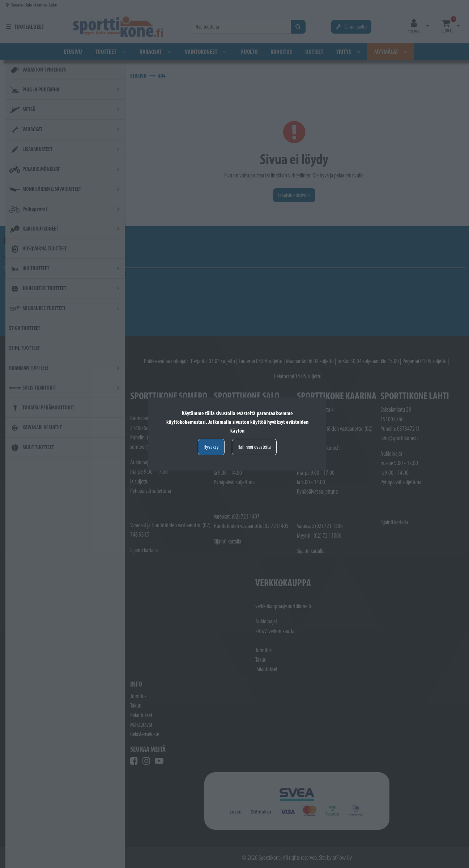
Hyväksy (211, 447)
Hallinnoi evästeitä (254, 447)
